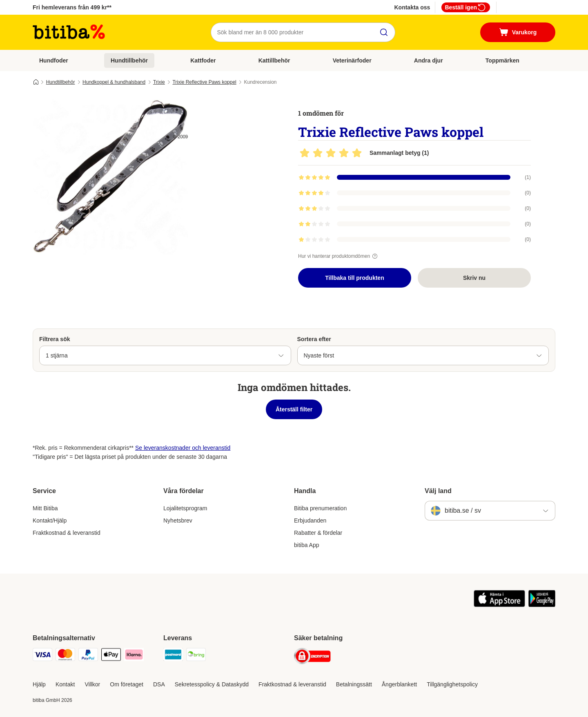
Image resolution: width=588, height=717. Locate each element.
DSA (159, 684)
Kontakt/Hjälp (50, 520)
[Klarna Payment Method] (134, 656)
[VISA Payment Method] (42, 656)
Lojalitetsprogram (185, 508)
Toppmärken (502, 60)
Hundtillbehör (129, 60)
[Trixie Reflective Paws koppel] (110, 177)
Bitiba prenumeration (320, 508)
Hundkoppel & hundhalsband (114, 82)
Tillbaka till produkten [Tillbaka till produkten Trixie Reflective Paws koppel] (354, 278)
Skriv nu (474, 278)
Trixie (159, 82)
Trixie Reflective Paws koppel (204, 82)
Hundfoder (54, 60)
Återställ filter (294, 409)
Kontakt (65, 684)
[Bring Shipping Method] (196, 656)
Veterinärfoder (352, 60)
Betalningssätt (354, 684)
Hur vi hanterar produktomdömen (339, 256)
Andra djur (429, 60)
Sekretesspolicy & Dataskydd (212, 684)
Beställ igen (466, 7)
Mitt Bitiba (45, 508)
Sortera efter (314, 339)
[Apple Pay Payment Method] (111, 656)
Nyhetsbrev (178, 520)
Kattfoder (203, 60)
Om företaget (127, 684)
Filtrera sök (55, 339)
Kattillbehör (274, 60)
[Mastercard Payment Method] (65, 656)
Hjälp (39, 684)
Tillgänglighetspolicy (452, 684)
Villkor (92, 684)
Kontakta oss (412, 7)
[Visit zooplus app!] (500, 605)
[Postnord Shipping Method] (173, 656)
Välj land (438, 491)
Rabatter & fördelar (318, 533)
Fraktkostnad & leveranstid (67, 533)
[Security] (312, 658)
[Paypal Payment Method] (88, 656)
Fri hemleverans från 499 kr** (72, 7)
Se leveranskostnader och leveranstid (183, 448)
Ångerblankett (399, 684)
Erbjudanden (310, 520)
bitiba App (307, 545)
